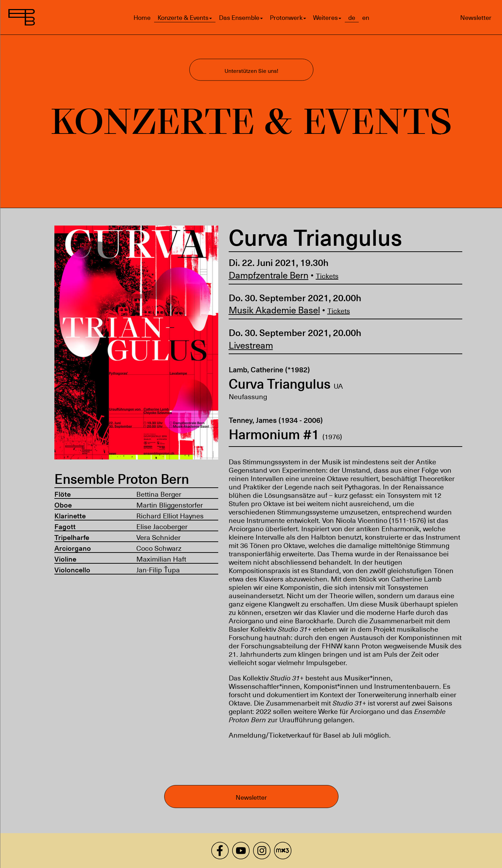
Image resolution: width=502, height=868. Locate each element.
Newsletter (476, 17)
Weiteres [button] (327, 17)
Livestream (250, 345)
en (365, 17)
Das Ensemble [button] (241, 17)
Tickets (327, 276)
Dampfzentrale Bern (268, 275)
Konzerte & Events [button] (184, 17)
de (351, 17)
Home (142, 17)
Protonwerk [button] (288, 17)
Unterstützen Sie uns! (251, 70)
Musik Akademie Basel (274, 310)
